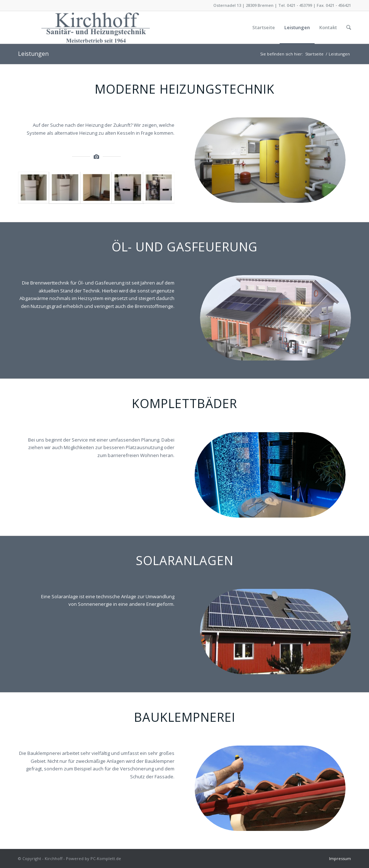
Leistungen (33, 54)
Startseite (314, 54)
